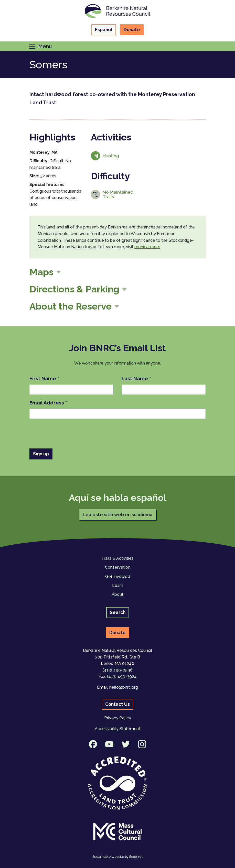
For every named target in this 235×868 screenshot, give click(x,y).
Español (104, 30)
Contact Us (117, 704)
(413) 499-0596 (118, 670)
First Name (44, 378)
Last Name (136, 378)
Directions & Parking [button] (74, 289)
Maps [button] (41, 272)
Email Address (48, 403)
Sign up (41, 454)
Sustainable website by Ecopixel (117, 857)
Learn (118, 585)
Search (118, 612)
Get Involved (118, 576)
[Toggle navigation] (40, 46)
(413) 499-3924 (122, 677)
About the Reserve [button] (71, 306)
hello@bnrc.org (124, 687)
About (117, 594)
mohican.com (147, 247)
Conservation (118, 567)
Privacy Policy (118, 718)
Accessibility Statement (117, 729)
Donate (132, 30)
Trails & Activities (117, 558)
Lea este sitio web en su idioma (118, 515)
